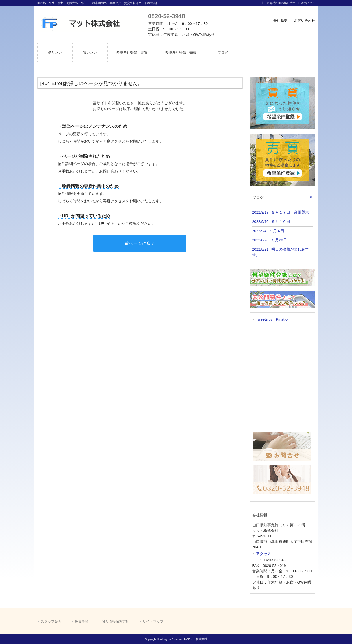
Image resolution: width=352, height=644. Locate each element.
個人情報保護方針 (115, 621)
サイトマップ (153, 621)
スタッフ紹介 (51, 621)
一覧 (310, 197)
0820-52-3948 (166, 16)
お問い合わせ (305, 21)
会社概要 (280, 21)
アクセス (263, 554)
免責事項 (82, 621)
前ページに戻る (140, 243)
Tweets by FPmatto (272, 319)
